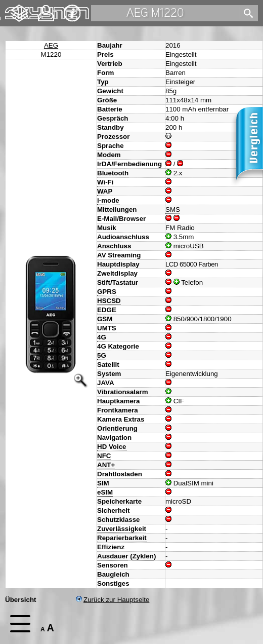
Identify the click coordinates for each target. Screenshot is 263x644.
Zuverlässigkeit (122, 529)
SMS (173, 210)
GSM (105, 319)
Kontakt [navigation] (46, 9)
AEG (51, 45)
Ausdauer (113, 556)
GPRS (107, 292)
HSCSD (109, 301)
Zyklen (143, 556)
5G (102, 355)
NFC (104, 456)
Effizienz (111, 547)
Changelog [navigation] (19, 8)
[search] (246, 13)
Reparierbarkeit (122, 538)
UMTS (107, 328)
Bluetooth (113, 173)
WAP (105, 191)
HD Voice (112, 447)
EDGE (107, 310)
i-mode (108, 200)
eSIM (105, 492)
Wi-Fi (105, 182)
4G (102, 337)
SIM (103, 483)
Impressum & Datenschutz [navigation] (72, 13)
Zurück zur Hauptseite (113, 600)
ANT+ (106, 465)
